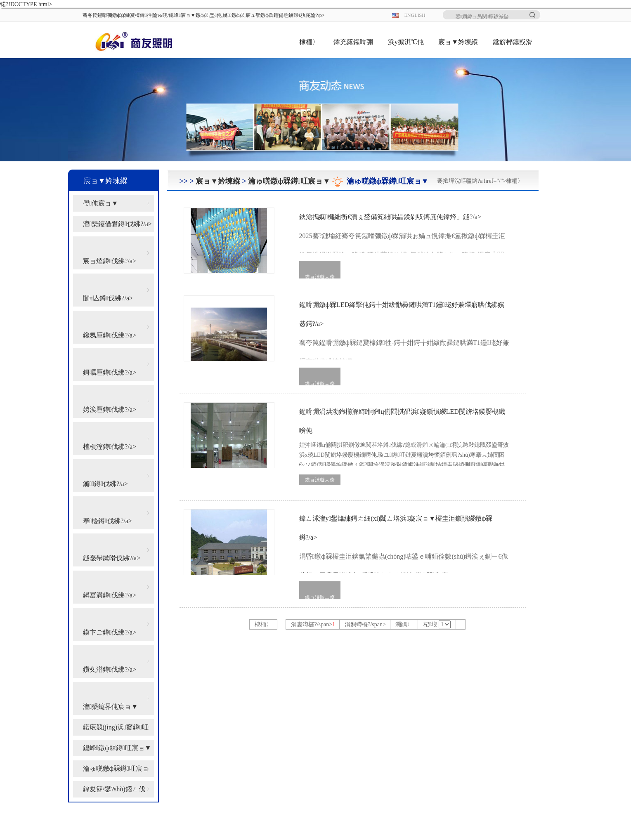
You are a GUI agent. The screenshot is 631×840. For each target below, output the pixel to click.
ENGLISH (415, 15)
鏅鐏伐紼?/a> (105, 484)
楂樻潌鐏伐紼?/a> (110, 447)
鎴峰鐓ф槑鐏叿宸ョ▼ (117, 748)
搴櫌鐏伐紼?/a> (108, 521)
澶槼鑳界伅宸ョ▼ (111, 707)
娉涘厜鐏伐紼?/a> (110, 409)
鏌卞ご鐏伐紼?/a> (110, 632)
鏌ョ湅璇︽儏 (320, 277)
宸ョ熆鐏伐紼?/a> (110, 261)
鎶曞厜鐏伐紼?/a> (110, 372)
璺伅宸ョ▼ (101, 203)
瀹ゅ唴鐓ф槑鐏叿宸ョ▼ (116, 771)
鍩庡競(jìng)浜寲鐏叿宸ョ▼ (116, 730)
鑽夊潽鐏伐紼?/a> (110, 669)
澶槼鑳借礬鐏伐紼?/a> (117, 224)
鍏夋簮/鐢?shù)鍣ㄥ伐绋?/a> (114, 792)
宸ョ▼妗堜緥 (458, 42)
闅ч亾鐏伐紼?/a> (108, 298)
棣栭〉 (309, 42)
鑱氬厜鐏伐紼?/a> (110, 335)
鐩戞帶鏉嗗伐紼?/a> (112, 558)
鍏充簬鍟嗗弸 (353, 42)
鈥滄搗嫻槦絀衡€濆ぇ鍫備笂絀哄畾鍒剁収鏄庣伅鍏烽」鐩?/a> (404, 233)
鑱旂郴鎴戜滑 (513, 42)
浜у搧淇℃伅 (406, 42)
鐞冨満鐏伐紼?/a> (110, 595)
